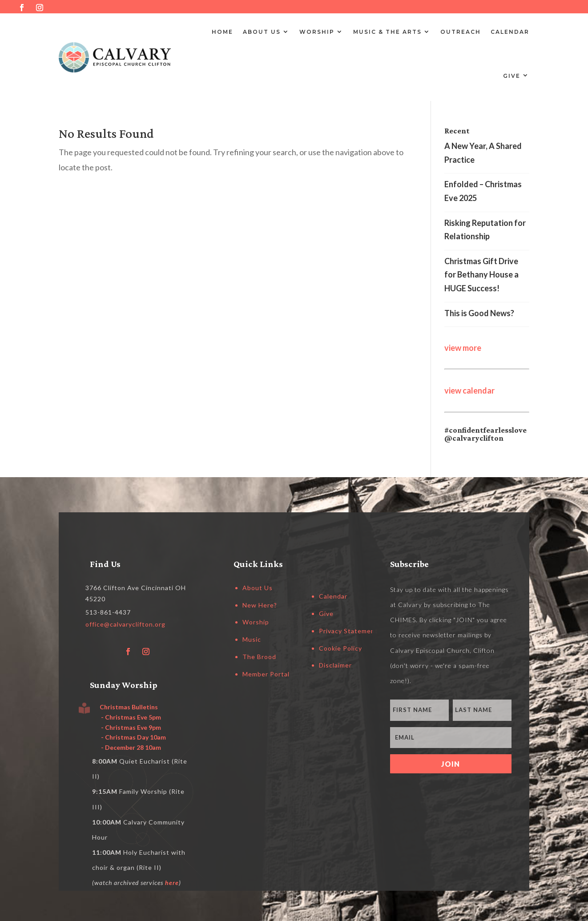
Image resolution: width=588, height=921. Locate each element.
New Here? (260, 605)
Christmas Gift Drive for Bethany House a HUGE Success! (481, 275)
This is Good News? (479, 313)
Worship (317, 32)
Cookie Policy (340, 648)
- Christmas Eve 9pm (130, 727)
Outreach (461, 32)
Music (252, 639)
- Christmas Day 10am (133, 737)
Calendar (510, 32)
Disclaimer (335, 665)
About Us (262, 32)
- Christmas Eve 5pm (130, 717)
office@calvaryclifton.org (125, 624)
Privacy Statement (348, 631)
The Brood (259, 657)
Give (512, 76)
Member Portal (266, 674)
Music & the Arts (387, 32)
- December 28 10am (130, 747)
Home (222, 32)
